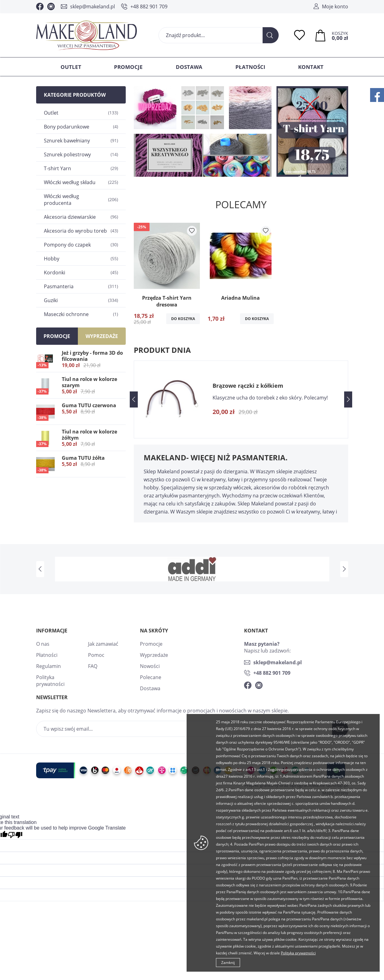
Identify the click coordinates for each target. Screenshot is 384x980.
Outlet (71, 67)
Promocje (128, 67)
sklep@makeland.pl (93, 6)
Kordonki (81, 272)
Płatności (250, 67)
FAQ (93, 666)
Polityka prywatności (50, 681)
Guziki (81, 300)
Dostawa (189, 67)
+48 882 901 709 (149, 6)
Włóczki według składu (81, 182)
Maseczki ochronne (81, 314)
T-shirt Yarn (81, 168)
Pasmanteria (81, 286)
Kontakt (311, 67)
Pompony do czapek (81, 245)
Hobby (81, 259)
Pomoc (96, 655)
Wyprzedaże (154, 655)
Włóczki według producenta (81, 200)
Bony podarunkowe (81, 127)
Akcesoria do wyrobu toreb (81, 231)
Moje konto (335, 6)
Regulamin (49, 666)
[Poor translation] (15, 835)
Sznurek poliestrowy (81, 154)
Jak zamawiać (103, 644)
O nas (43, 644)
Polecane (151, 677)
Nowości (150, 666)
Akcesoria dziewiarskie (81, 217)
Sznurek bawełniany (81, 141)
